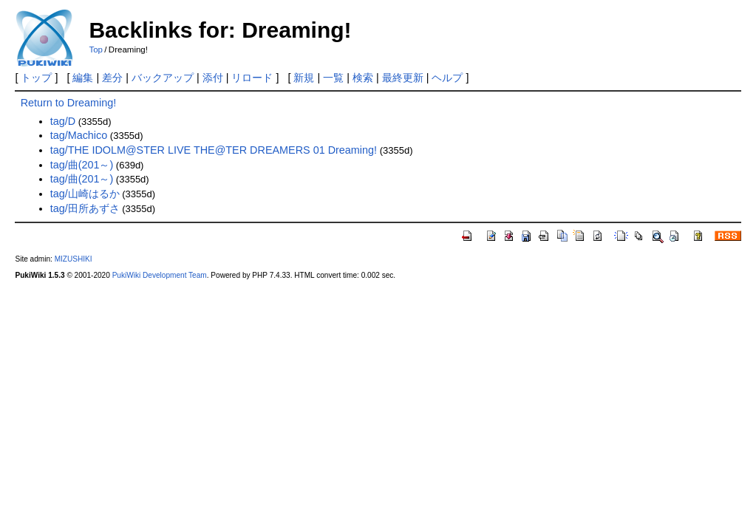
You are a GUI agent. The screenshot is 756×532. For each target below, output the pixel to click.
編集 (83, 78)
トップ (36, 78)
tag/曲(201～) (82, 165)
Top (96, 50)
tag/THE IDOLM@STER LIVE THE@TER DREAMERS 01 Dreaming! (214, 150)
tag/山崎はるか (85, 194)
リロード (252, 78)
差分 (112, 78)
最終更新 (403, 78)
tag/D (63, 121)
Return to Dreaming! (69, 103)
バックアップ (163, 78)
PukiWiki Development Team (160, 275)
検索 (363, 78)
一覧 (333, 78)
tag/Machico (79, 135)
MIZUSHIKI (74, 259)
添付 (213, 78)
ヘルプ (447, 78)
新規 (304, 78)
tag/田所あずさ (85, 208)
